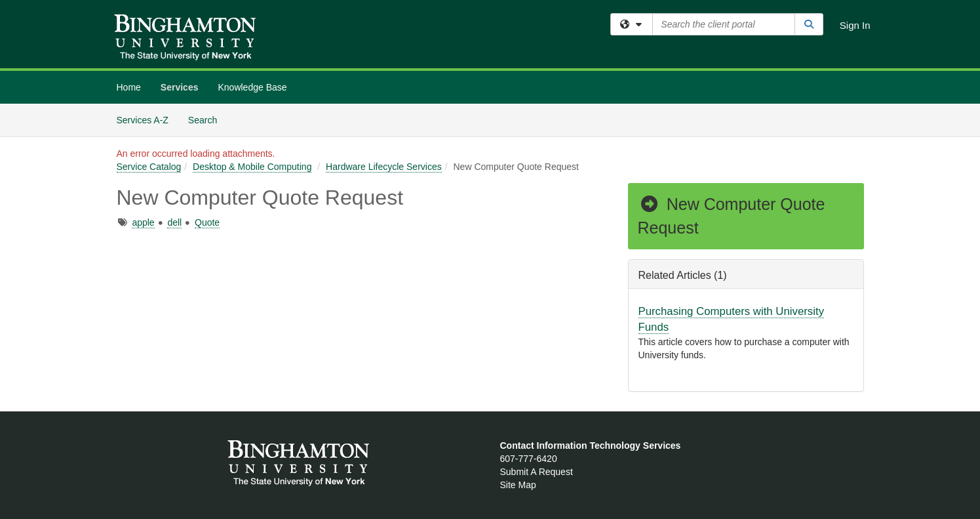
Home (129, 87)
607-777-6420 (529, 459)
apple (143, 222)
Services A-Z (143, 120)
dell (174, 222)
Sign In (855, 25)
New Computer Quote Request (732, 216)
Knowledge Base (252, 87)
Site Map (518, 485)
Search (207, 119)
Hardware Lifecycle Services (384, 167)
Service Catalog (149, 167)
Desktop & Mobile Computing (252, 167)
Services (180, 87)
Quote (207, 222)
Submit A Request (537, 472)
